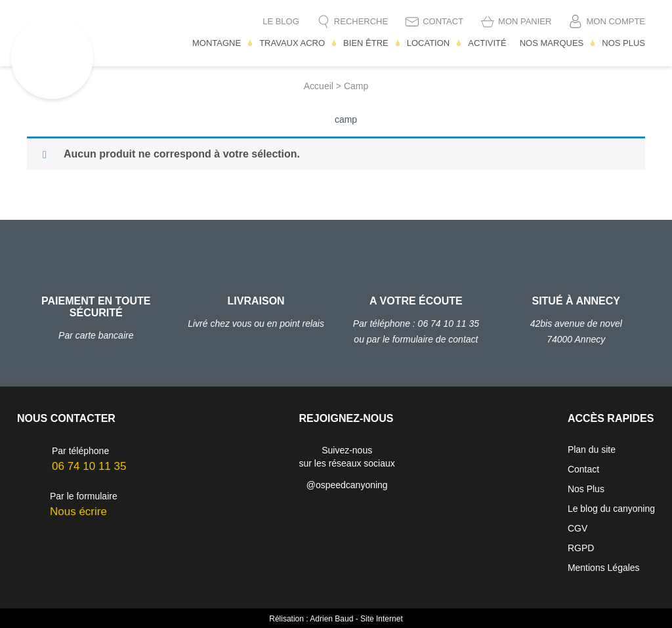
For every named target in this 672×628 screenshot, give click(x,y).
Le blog (281, 21)
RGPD (581, 548)
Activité (487, 43)
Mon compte (616, 21)
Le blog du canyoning (611, 509)
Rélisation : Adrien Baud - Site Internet (336, 619)
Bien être (366, 43)
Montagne (217, 43)
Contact (443, 21)
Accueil (319, 86)
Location (429, 43)
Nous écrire (78, 512)
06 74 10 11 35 (89, 466)
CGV (577, 528)
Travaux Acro (292, 43)
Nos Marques (552, 43)
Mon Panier (525, 21)
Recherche (361, 21)
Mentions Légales (604, 568)
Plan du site (592, 450)
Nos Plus (623, 43)
